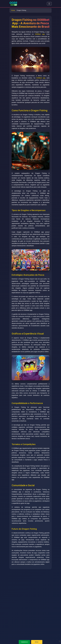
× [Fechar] (60, 641)
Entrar (37, 642)
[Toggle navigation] (49, 4)
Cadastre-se (24, 642)
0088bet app (40, 34)
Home (13, 10)
